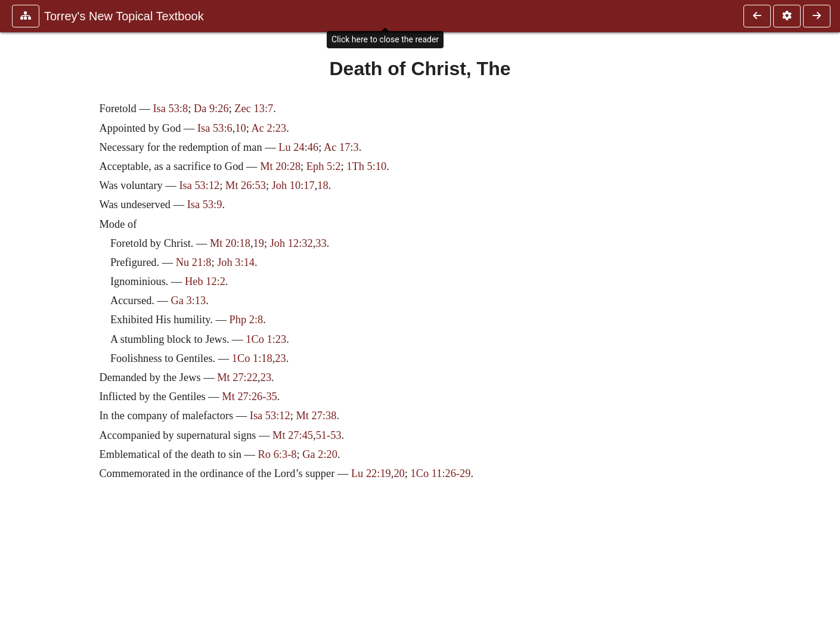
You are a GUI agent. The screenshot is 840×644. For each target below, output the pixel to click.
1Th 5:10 (366, 166)
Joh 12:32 (292, 243)
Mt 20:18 (230, 243)
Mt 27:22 (237, 377)
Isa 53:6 (215, 128)
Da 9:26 (211, 109)
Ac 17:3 (341, 147)
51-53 (329, 435)
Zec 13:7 (254, 109)
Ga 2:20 (320, 454)
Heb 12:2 (205, 281)
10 (240, 128)
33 (321, 243)
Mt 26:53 (246, 185)
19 (259, 243)
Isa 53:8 (170, 109)
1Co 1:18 (252, 358)
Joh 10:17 (293, 185)
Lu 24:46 (298, 147)
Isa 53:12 (199, 185)
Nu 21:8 (194, 262)
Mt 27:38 (316, 416)
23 (280, 358)
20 (399, 473)
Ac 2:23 (269, 128)
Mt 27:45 (293, 435)
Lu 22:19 (371, 473)
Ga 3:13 (189, 301)
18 (323, 185)
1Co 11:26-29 (441, 473)
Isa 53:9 (205, 205)
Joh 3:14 (236, 262)
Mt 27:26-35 (249, 397)
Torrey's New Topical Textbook (124, 16)
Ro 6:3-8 (278, 454)
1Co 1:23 (266, 339)
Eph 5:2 (324, 166)
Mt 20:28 (280, 166)
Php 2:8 (246, 320)
